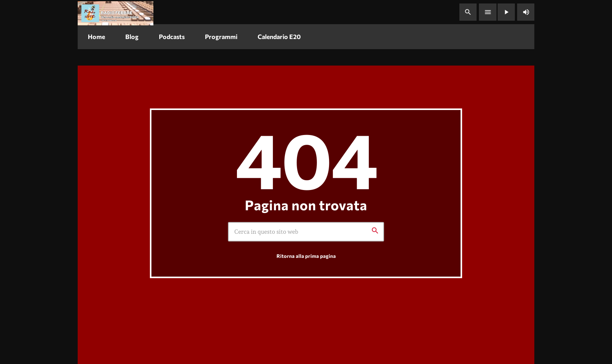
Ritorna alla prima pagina (306, 256)
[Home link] (116, 12)
